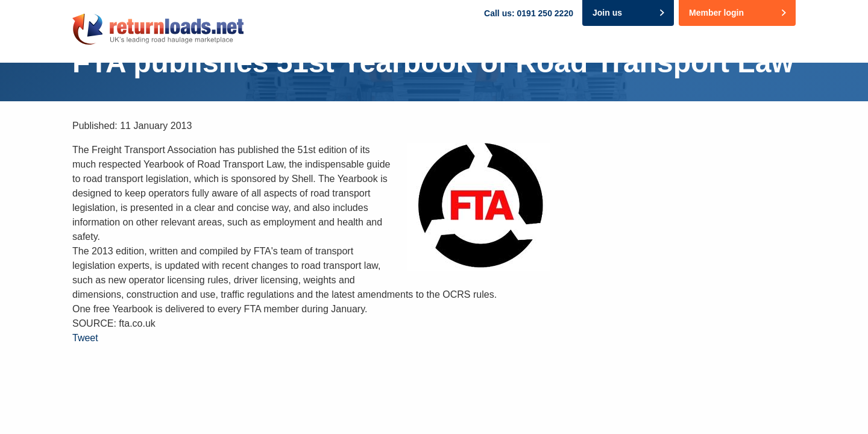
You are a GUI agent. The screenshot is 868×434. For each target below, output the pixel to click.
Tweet (85, 338)
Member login (716, 13)
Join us (607, 13)
